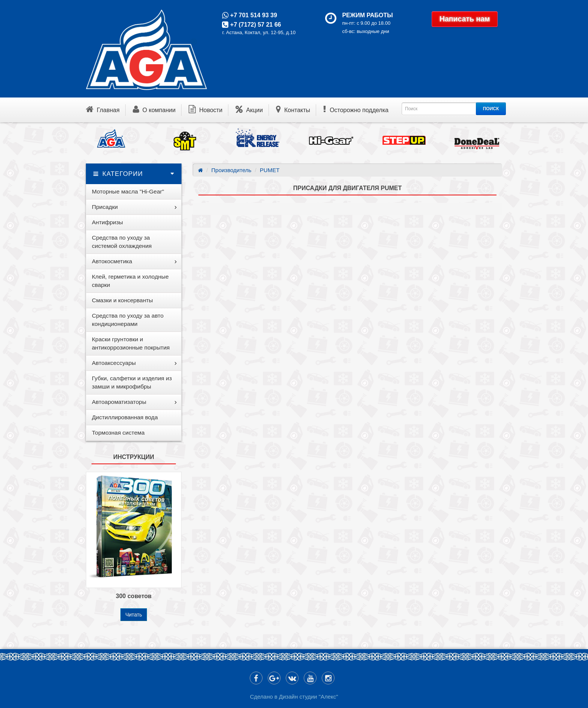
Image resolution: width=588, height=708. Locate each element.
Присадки (105, 207)
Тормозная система (118, 433)
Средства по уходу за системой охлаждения (122, 242)
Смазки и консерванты (122, 300)
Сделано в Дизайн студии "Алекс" (294, 697)
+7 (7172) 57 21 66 (255, 25)
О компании (154, 109)
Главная (103, 109)
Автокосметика (112, 261)
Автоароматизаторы (119, 402)
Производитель (232, 170)
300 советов (134, 596)
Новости (205, 109)
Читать (134, 615)
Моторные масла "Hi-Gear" (128, 191)
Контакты (293, 109)
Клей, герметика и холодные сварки (130, 281)
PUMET (270, 170)
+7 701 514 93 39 (253, 15)
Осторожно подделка (356, 109)
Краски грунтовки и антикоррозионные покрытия (131, 343)
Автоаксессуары (114, 363)
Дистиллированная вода (125, 417)
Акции (249, 109)
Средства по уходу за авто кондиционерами (128, 320)
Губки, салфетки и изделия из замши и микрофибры (132, 382)
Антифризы (107, 222)
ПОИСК (491, 109)
